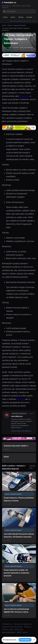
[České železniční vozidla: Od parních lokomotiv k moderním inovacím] (19, 563)
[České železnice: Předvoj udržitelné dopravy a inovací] (19, 489)
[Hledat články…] (20, 11)
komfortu (20, 399)
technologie (24, 96)
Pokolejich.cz (10, 2)
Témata (21, 17)
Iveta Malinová (17, 416)
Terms (25, 632)
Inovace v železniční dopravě (16, 25)
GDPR (19, 632)
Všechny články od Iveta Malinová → (22, 431)
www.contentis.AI (9, 632)
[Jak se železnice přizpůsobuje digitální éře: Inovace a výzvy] (19, 600)
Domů (5, 17)
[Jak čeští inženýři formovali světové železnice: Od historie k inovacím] (19, 525)
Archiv (13, 17)
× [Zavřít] (34, 640)
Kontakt (29, 17)
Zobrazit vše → (32, 467)
